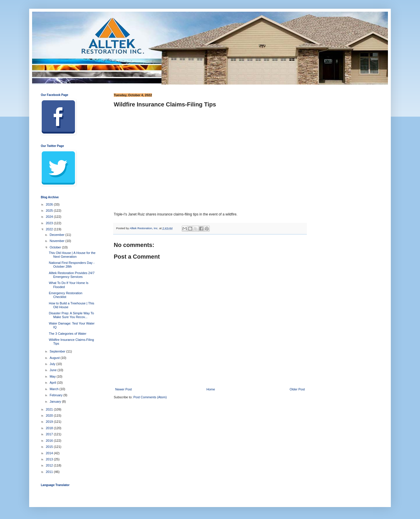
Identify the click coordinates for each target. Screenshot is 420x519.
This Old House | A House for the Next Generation (72, 255)
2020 (50, 415)
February (56, 395)
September (58, 351)
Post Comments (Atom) (150, 397)
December (57, 235)
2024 (50, 217)
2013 (50, 459)
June (54, 370)
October (56, 247)
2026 (50, 204)
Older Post (297, 389)
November (57, 241)
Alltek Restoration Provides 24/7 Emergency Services (72, 275)
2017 (50, 434)
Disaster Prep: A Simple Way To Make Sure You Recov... (71, 315)
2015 (50, 447)
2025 (50, 211)
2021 (50, 409)
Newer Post (124, 389)
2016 (50, 441)
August (55, 358)
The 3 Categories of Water (68, 334)
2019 (50, 422)
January (56, 401)
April (53, 383)
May (53, 376)
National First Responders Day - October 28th (72, 265)
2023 (50, 223)
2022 (50, 229)
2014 (50, 453)
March (55, 389)
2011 (50, 472)
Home (211, 389)
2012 (50, 465)
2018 (50, 428)
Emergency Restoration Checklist (65, 295)
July (53, 364)
